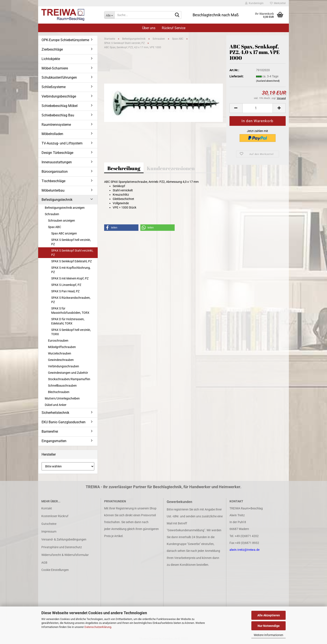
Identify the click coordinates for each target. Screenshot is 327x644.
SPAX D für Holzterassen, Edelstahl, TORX (68, 321)
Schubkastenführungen (59, 77)
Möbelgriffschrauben (62, 347)
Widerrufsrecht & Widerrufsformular (65, 555)
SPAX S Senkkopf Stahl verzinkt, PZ (72, 253)
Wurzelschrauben (60, 353)
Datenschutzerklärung (98, 627)
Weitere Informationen (268, 635)
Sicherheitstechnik (55, 413)
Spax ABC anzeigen (64, 233)
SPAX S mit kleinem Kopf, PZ (70, 278)
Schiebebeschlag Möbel (60, 106)
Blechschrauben (59, 392)
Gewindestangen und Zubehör (68, 373)
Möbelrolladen (52, 134)
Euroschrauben (58, 341)
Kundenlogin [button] (254, 3)
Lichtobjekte (51, 59)
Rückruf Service (174, 28)
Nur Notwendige (269, 626)
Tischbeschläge (53, 181)
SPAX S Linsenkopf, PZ (66, 285)
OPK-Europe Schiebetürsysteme (65, 40)
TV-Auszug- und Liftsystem (62, 143)
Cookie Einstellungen (55, 570)
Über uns (149, 28)
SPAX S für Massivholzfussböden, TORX (70, 311)
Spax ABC (55, 227)
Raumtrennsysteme (56, 125)
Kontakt (47, 508)
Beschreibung (124, 168)
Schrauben (52, 214)
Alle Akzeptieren (269, 615)
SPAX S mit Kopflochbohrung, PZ (71, 270)
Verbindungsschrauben (64, 366)
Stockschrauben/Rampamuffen (69, 379)
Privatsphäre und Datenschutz (62, 547)
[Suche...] (109, 15)
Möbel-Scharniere (55, 68)
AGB (44, 563)
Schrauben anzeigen (61, 221)
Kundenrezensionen (171, 168)
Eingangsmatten (54, 441)
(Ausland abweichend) (268, 81)
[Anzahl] (258, 108)
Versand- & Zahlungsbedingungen (64, 539)
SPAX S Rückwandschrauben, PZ (71, 300)
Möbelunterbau (53, 190)
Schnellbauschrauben (62, 386)
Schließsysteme (54, 87)
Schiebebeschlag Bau (58, 115)
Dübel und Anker (56, 405)
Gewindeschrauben (61, 360)
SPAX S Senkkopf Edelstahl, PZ (71, 261)
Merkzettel (278, 3)
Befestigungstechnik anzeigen (65, 208)
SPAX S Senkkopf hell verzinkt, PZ (71, 242)
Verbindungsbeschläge (59, 96)
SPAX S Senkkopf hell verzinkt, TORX (71, 332)
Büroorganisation (55, 172)
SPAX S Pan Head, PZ (65, 291)
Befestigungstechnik (57, 200)
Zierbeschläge (52, 49)
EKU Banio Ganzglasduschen (64, 422)
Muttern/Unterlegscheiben (62, 398)
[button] (236, 108)
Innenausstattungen (57, 162)
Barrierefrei (50, 432)
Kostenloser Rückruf (55, 516)
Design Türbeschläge (57, 153)
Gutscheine (49, 524)
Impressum (49, 531)
